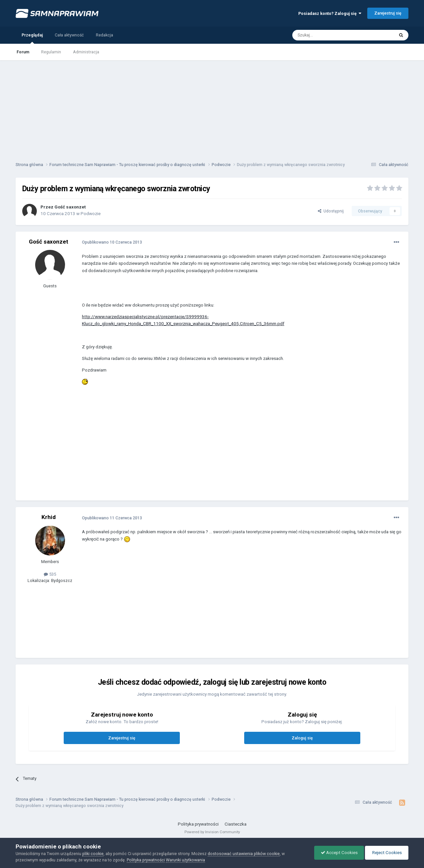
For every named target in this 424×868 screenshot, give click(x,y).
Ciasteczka (236, 824)
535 (50, 574)
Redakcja (105, 35)
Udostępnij (331, 211)
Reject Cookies (386, 853)
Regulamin (51, 52)
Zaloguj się (302, 738)
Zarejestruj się (388, 13)
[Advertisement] (212, 107)
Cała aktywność (69, 35)
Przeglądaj (32, 38)
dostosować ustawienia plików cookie (244, 854)
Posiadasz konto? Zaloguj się (330, 13)
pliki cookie (93, 854)
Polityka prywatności (198, 824)
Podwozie (91, 214)
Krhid (49, 517)
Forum (23, 52)
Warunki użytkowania (185, 860)
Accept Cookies (338, 853)
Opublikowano (112, 242)
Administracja (86, 52)
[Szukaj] (328, 35)
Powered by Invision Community (212, 832)
